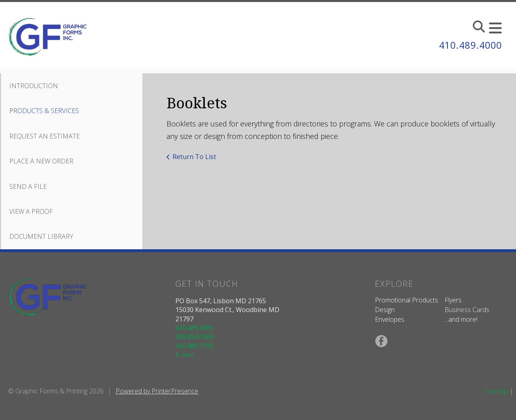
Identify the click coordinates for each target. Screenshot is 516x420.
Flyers (453, 300)
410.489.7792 (195, 346)
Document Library (41, 236)
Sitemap (496, 391)
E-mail (185, 355)
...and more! (461, 319)
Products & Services (44, 111)
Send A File (28, 186)
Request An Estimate (45, 136)
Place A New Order (41, 161)
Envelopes (390, 319)
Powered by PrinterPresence (157, 391)
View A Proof (31, 211)
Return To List (194, 157)
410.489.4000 (468, 45)
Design (385, 310)
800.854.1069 (195, 337)
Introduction (34, 86)
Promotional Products (407, 300)
